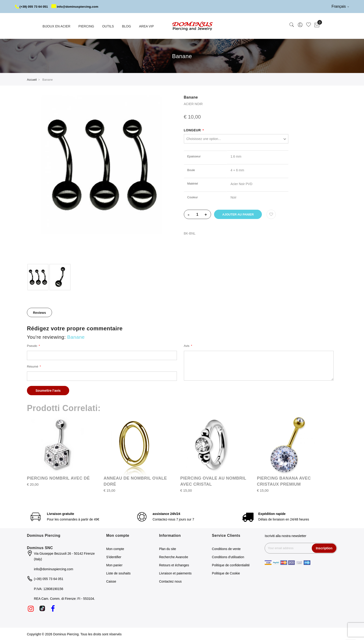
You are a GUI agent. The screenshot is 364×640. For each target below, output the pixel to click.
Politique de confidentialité (231, 565)
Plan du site (167, 548)
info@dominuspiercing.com (77, 7)
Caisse (111, 581)
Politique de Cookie (226, 573)
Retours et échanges (174, 565)
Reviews (39, 312)
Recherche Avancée (174, 557)
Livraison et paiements (175, 573)
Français (340, 6)
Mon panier (114, 565)
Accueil (32, 79)
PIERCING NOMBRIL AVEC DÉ (58, 478)
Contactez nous (170, 581)
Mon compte (115, 548)
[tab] (39, 312)
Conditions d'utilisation (228, 557)
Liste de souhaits (119, 573)
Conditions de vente (226, 548)
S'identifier (114, 557)
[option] (38, 277)
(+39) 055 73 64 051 (32, 7)
